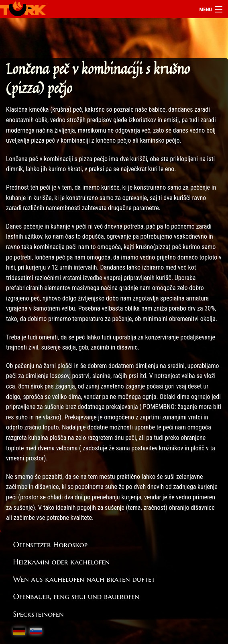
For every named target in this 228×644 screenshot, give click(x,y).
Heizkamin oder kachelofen (62, 562)
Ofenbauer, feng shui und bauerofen (76, 596)
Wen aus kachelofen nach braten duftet (84, 579)
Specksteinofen (39, 614)
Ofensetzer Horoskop (50, 544)
